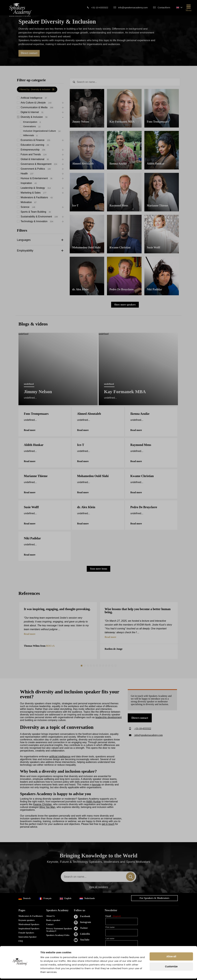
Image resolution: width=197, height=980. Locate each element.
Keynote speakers (27, 920)
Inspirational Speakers (29, 929)
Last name (110, 938)
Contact (50, 924)
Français (45, 899)
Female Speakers (26, 933)
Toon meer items (99, 569)
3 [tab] (88, 666)
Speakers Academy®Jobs (58, 935)
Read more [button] (30, 634)
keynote (96, 785)
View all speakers (98, 887)
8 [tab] (103, 666)
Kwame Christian (42, 804)
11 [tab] (113, 666)
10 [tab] (110, 666)
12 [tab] (116, 666)
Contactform (164, 7)
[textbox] (125, 82)
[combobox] (98, 877)
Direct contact (29, 53)
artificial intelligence (60, 757)
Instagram (85, 922)
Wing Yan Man (47, 807)
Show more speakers (125, 305)
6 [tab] (97, 666)
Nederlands (87, 899)
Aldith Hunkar (94, 802)
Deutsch (24, 899)
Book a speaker (53, 920)
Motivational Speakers (29, 924)
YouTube (85, 940)
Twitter (84, 928)
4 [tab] (91, 666)
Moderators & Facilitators (31, 916)
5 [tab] (94, 666)
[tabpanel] (58, 631)
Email (113, 916)
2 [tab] (85, 666)
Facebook (85, 916)
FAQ (21, 941)
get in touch (108, 824)
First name (110, 927)
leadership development (109, 717)
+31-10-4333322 (100, 7)
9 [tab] (107, 666)
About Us (50, 916)
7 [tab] (100, 666)
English (65, 899)
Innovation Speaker (28, 937)
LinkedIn (85, 934)
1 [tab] (82, 666)
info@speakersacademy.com (133, 7)
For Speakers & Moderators (154, 898)
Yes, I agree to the (122, 956)
